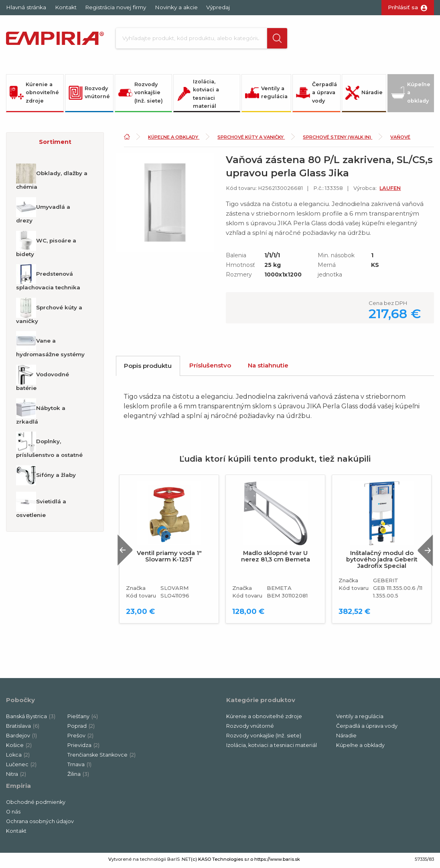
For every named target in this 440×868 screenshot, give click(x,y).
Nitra (16, 776)
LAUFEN (390, 190)
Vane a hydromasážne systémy (50, 347)
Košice (19, 748)
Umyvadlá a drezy (43, 212)
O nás (13, 814)
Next (424, 552)
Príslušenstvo (210, 367)
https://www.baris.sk (277, 862)
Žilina (78, 776)
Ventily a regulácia (266, 95)
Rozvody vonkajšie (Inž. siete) (141, 95)
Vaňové (400, 139)
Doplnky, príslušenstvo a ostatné (49, 447)
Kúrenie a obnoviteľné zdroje (34, 95)
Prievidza (83, 748)
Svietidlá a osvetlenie (41, 507)
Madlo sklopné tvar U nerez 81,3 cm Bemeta (276, 558)
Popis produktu (148, 368)
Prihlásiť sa (403, 7)
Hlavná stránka (26, 7)
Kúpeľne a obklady (411, 95)
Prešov (80, 738)
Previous (127, 552)
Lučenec (21, 767)
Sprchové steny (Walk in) (338, 139)
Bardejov (21, 738)
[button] (273, 39)
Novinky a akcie (176, 7)
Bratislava (23, 728)
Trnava (79, 767)
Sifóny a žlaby (46, 477)
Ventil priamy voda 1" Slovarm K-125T (169, 558)
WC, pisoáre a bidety (46, 246)
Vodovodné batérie (43, 380)
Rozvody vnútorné (89, 95)
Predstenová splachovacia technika (48, 279)
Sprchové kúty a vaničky (49, 313)
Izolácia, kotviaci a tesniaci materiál (198, 96)
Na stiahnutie (268, 367)
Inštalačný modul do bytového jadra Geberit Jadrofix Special (382, 561)
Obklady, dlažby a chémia (52, 179)
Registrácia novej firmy (116, 7)
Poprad (81, 728)
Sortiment (55, 144)
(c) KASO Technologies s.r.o (222, 862)
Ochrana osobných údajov (40, 824)
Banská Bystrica (31, 719)
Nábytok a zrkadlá (41, 414)
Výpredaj (218, 7)
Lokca (18, 757)
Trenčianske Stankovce (101, 757)
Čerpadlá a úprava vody (316, 95)
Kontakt (66, 7)
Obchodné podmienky (36, 804)
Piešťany (83, 719)
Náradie (364, 95)
